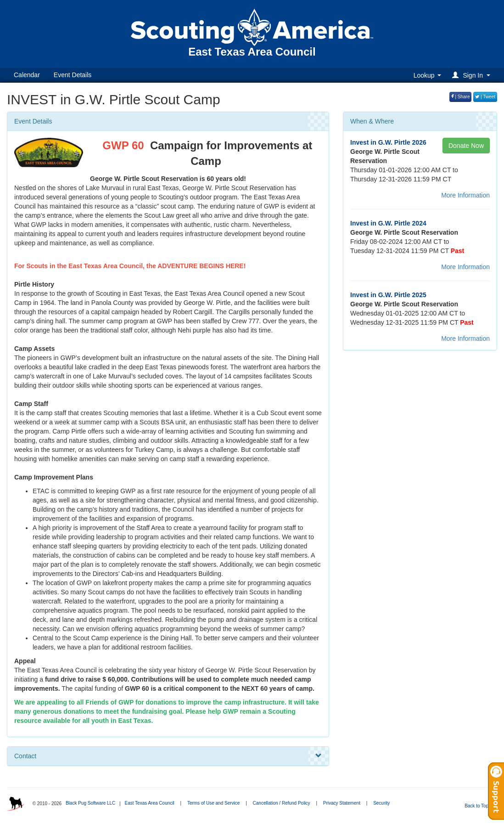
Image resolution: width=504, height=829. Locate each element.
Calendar (27, 75)
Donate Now (466, 146)
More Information (465, 195)
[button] (473, 75)
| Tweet (485, 97)
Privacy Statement (342, 803)
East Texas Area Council (149, 803)
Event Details (73, 75)
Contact (168, 756)
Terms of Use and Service (214, 803)
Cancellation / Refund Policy (282, 803)
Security (381, 803)
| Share (461, 97)
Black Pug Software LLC (90, 803)
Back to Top (479, 806)
